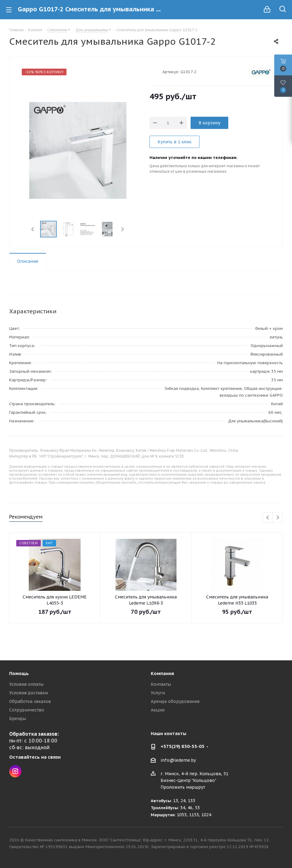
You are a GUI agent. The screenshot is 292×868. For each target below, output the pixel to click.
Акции (158, 710)
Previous (33, 229)
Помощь (19, 673)
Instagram (15, 771)
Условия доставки (28, 693)
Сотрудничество (27, 710)
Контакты (161, 684)
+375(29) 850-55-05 (182, 746)
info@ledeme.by (178, 760)
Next (122, 229)
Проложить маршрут (183, 787)
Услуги (158, 693)
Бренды (18, 719)
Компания (162, 673)
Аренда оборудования (175, 701)
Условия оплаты (26, 684)
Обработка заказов (30, 701)
